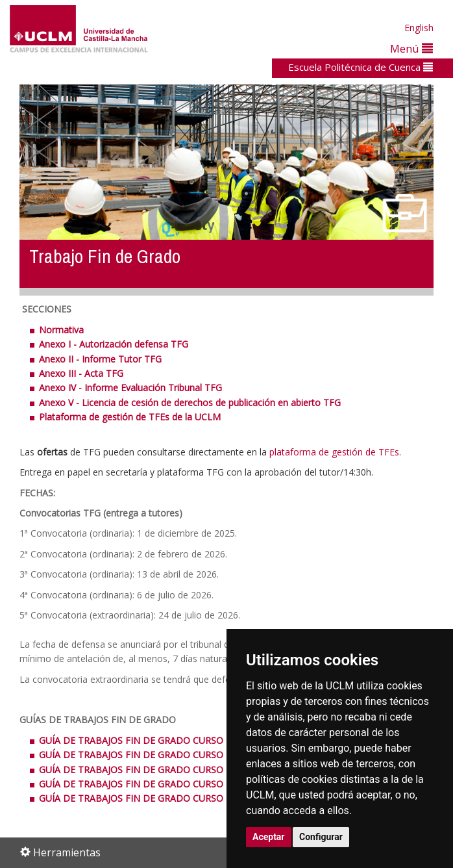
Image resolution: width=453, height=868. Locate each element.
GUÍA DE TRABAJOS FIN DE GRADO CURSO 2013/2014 (156, 740)
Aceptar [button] (269, 837)
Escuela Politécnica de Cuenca (361, 67)
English (419, 28)
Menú (411, 48)
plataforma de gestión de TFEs (334, 452)
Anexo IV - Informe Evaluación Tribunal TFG (130, 388)
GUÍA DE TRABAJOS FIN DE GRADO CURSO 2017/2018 (155, 798)
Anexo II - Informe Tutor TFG (100, 359)
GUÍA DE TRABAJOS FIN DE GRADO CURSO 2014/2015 (156, 755)
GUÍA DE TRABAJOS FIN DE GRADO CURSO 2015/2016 (155, 770)
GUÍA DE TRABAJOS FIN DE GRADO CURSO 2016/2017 (155, 784)
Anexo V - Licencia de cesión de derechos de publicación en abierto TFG (190, 402)
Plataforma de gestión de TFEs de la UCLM (130, 417)
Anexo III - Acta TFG (81, 373)
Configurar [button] (321, 837)
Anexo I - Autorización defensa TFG (114, 344)
